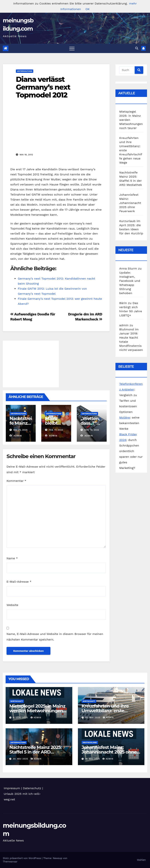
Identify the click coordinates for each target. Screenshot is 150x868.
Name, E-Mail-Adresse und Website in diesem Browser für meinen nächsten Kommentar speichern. (55, 637)
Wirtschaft (17, 701)
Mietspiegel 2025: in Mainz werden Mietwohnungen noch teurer (37, 711)
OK (87, 9)
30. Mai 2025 (93, 718)
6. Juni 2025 (21, 718)
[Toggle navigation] (72, 48)
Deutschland (90, 742)
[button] (137, 48)
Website (12, 605)
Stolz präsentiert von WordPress (22, 858)
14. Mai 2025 (93, 759)
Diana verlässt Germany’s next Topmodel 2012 (43, 87)
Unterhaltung (25, 71)
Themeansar (10, 862)
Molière (125, 417)
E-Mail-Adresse (19, 582)
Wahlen (141, 860)
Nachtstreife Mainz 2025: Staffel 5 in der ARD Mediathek (35, 752)
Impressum (12, 788)
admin (16, 436)
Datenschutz (32, 788)
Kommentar (16, 481)
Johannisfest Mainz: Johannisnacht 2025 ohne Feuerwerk (130, 203)
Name (12, 558)
